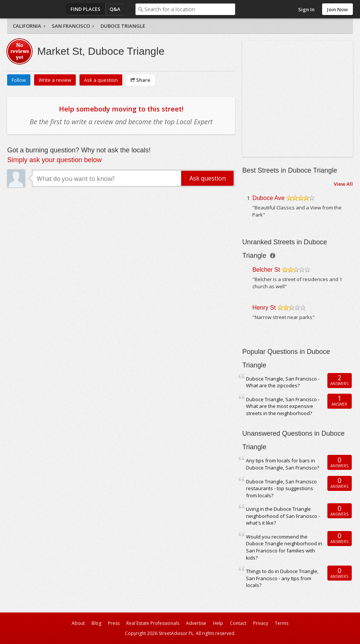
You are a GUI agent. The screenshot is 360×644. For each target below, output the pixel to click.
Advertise (196, 623)
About (78, 623)
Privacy (261, 623)
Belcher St (266, 270)
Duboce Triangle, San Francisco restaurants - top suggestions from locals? (281, 488)
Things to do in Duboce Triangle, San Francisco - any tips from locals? (282, 578)
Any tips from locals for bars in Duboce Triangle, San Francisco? (283, 464)
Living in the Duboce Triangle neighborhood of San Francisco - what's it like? (283, 516)
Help (218, 623)
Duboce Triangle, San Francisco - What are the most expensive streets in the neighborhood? (283, 406)
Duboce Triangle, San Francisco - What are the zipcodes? (283, 382)
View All (343, 184)
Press (114, 623)
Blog (96, 623)
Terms (282, 623)
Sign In (306, 9)
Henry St (264, 308)
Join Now (337, 9)
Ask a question (101, 80)
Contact (238, 623)
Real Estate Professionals (153, 623)
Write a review (55, 80)
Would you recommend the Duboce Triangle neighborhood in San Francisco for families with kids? (284, 547)
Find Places (85, 9)
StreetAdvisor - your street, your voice (37, 9)
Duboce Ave (268, 198)
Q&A (115, 9)
